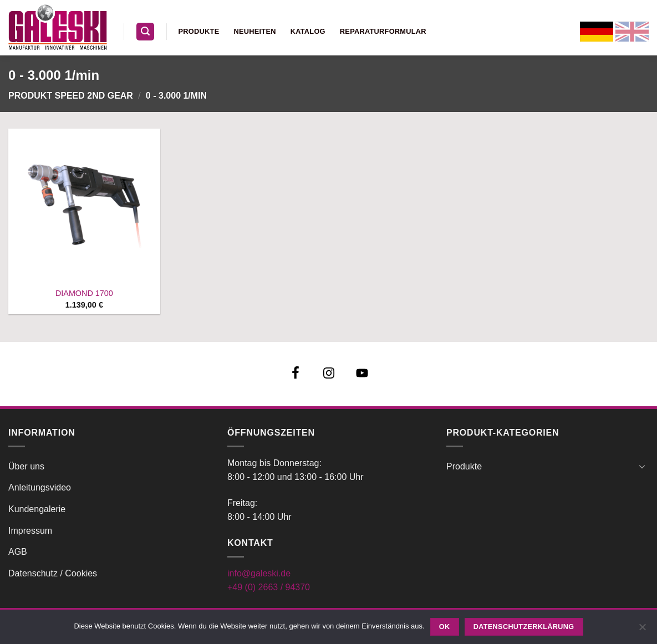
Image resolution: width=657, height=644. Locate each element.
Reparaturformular (383, 31)
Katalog (308, 31)
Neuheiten (254, 31)
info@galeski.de (259, 573)
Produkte (199, 31)
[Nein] (642, 630)
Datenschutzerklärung (524, 627)
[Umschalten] (642, 466)
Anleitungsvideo (40, 487)
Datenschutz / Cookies (53, 573)
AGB (18, 552)
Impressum (30, 531)
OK (445, 627)
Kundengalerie (37, 509)
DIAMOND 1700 (84, 293)
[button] (145, 32)
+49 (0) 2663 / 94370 (269, 587)
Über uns (26, 466)
